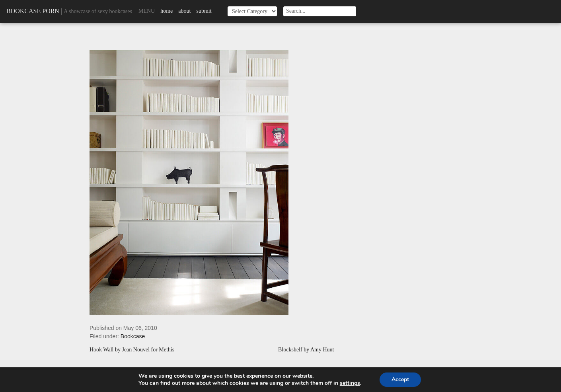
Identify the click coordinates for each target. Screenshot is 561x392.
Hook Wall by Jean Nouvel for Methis (132, 350)
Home (167, 11)
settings (350, 383)
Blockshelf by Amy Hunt (306, 350)
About (184, 11)
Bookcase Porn (33, 11)
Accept (400, 379)
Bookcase (133, 336)
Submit (204, 11)
